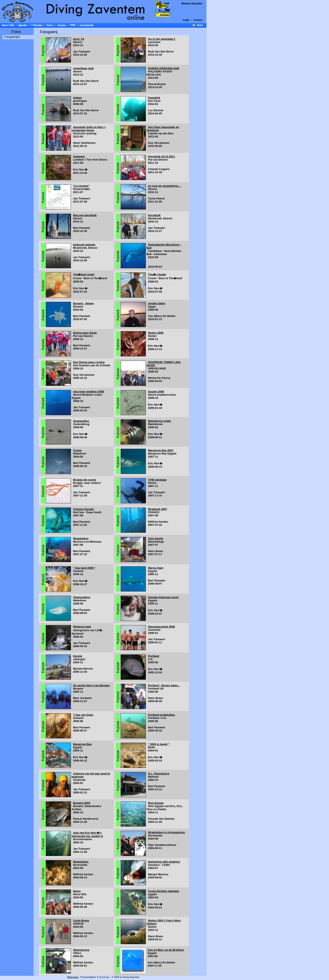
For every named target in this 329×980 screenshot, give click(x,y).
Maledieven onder (160, 421)
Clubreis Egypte (83, 509)
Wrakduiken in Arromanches (167, 832)
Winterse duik (82, 627)
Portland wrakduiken (162, 715)
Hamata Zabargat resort (163, 597)
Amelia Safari (157, 303)
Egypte (78, 656)
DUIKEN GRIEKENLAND (164, 68)
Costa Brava (81, 920)
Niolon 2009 (156, 333)
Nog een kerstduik (85, 215)
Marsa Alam (156, 568)
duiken (77, 98)
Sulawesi (79, 156)
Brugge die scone (84, 480)
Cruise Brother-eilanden (164, 891)
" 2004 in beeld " (159, 744)
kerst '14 (78, 39)
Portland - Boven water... (164, 685)
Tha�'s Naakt (157, 274)
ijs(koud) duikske (84, 245)
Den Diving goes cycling (89, 362)
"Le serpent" (81, 186)
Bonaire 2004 (82, 803)
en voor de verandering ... (165, 186)
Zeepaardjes (81, 421)
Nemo (77, 891)
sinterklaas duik (83, 68)
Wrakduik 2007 (158, 509)
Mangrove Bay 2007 (161, 450)
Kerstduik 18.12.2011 (162, 156)
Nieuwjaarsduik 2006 (162, 627)
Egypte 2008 (156, 392)
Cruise (77, 450)
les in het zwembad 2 (162, 39)
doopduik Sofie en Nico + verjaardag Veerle (89, 129)
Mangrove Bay (82, 744)
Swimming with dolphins (164, 862)
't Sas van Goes (83, 715)
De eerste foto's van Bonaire (91, 685)
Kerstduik (154, 215)
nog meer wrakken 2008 (88, 392)
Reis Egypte (156, 803)
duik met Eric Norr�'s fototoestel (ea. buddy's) (87, 834)
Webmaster (73, 977)
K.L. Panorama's (159, 774)
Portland (154, 656)
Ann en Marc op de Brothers (166, 950)
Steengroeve (81, 950)
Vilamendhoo (82, 597)
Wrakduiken (81, 538)
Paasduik (154, 98)
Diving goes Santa (85, 333)
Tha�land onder (84, 274)
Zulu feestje (156, 538)
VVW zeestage (157, 480)
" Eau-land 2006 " (84, 568)
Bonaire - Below (83, 303)
